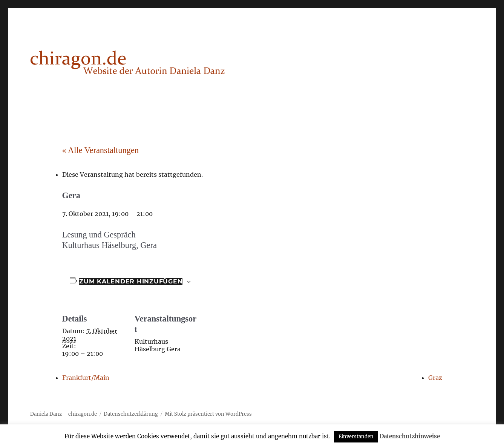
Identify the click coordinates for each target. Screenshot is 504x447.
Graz (435, 378)
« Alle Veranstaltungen (101, 150)
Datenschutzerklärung (131, 414)
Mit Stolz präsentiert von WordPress (208, 414)
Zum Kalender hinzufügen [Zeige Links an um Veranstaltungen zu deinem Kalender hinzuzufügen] (131, 281)
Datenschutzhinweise (410, 436)
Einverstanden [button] (356, 437)
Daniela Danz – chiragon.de (64, 414)
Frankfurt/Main (86, 378)
